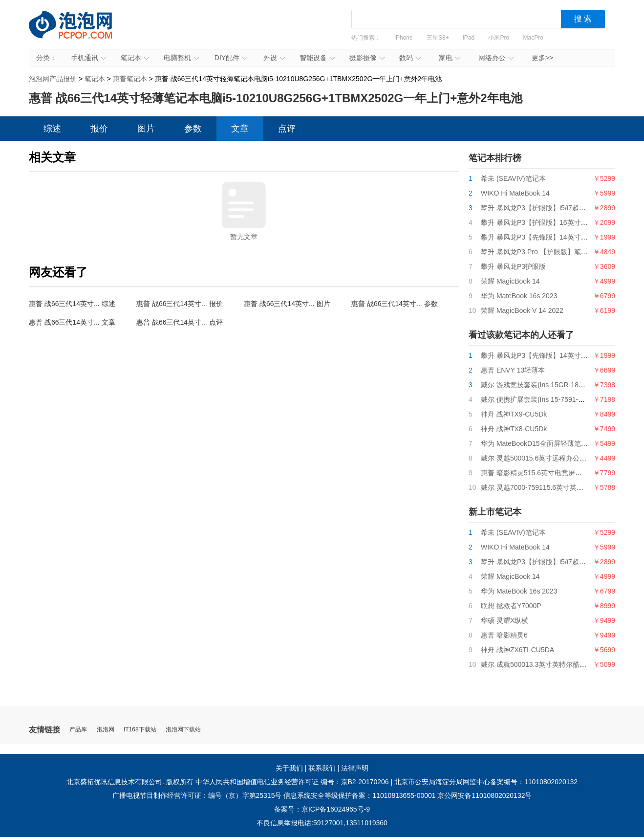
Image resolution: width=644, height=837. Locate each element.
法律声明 (355, 768)
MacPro (533, 38)
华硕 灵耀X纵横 (504, 620)
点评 (287, 129)
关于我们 (289, 768)
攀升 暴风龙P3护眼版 (513, 266)
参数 (193, 129)
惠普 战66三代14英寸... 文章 (72, 322)
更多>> (542, 58)
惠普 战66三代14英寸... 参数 (395, 304)
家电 (450, 58)
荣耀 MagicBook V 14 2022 (522, 310)
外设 (274, 58)
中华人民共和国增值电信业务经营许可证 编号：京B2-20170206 (292, 782)
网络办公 (496, 58)
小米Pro (499, 38)
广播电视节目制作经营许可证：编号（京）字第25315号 (197, 795)
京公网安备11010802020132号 (484, 795)
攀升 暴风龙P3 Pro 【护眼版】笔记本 (538, 252)
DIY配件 (231, 58)
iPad (469, 38)
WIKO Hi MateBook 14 (515, 193)
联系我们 (322, 768)
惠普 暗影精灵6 (504, 635)
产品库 (78, 730)
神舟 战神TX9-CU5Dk (514, 414)
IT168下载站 (140, 730)
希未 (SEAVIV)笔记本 (513, 178)
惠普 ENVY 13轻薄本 (513, 370)
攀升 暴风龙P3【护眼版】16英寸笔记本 (541, 222)
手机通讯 (89, 58)
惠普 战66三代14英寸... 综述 (72, 304)
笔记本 (135, 58)
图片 (146, 129)
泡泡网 (106, 730)
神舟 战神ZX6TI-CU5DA (517, 650)
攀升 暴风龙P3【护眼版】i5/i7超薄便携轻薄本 (550, 208)
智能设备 (317, 58)
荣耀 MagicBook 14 (510, 281)
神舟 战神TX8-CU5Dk (514, 429)
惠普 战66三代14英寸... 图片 (287, 304)
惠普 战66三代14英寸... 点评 (180, 322)
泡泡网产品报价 (80, 32)
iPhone (403, 38)
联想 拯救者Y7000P (511, 606)
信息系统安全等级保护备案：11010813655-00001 (359, 795)
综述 (52, 129)
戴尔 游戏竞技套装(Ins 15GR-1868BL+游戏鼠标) (554, 385)
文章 (240, 129)
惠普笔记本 (130, 79)
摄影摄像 (367, 58)
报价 (99, 129)
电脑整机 (182, 58)
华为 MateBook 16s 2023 (519, 296)
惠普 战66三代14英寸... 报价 (180, 304)
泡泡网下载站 (183, 730)
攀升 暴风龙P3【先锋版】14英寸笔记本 (541, 237)
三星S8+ (438, 38)
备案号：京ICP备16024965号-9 (322, 809)
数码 (410, 58)
